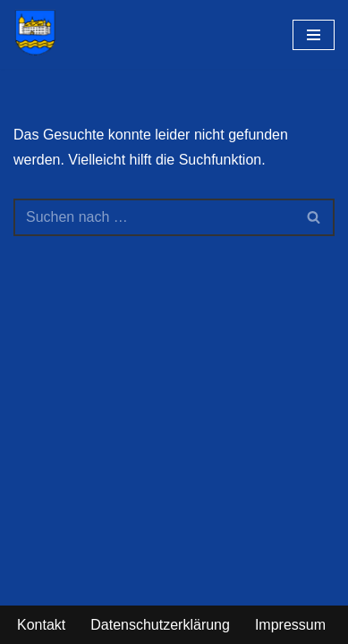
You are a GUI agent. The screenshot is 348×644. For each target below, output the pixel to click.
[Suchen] (154, 217)
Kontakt (41, 625)
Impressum (290, 625)
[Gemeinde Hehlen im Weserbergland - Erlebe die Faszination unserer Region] (39, 32)
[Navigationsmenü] (314, 35)
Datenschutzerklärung (160, 625)
